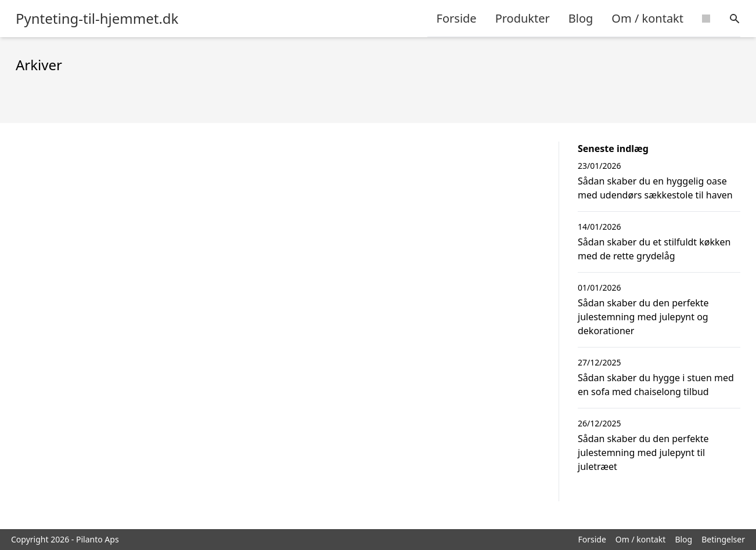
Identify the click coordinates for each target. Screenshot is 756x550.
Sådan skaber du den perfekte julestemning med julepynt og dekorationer (643, 317)
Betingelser (723, 539)
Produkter (523, 18)
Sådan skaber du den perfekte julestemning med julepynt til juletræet (643, 453)
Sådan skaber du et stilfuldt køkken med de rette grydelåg (654, 249)
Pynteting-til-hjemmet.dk (97, 19)
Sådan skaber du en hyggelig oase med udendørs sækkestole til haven (655, 188)
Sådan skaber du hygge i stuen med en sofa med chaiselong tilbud (656, 385)
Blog (581, 18)
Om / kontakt (647, 18)
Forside (457, 18)
